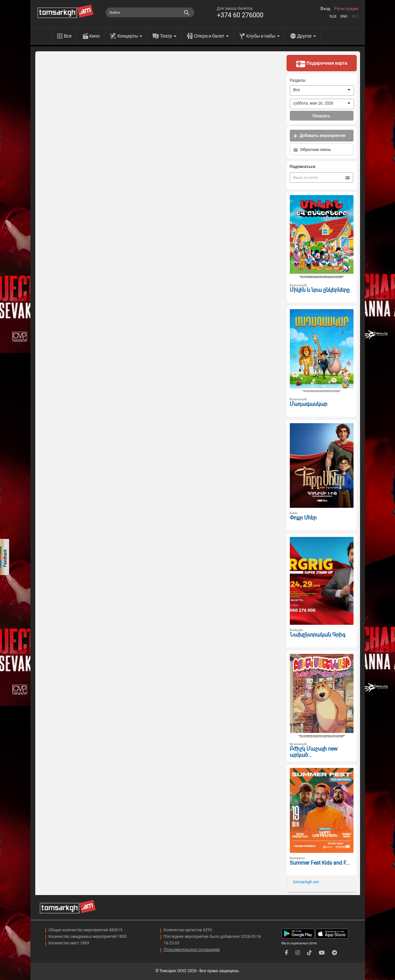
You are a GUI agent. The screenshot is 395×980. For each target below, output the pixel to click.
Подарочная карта (321, 64)
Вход (325, 9)
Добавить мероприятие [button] (319, 136)
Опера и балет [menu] (211, 36)
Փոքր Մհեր (303, 518)
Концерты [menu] (130, 36)
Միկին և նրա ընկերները (320, 290)
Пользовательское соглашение (192, 950)
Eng (344, 17)
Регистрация (346, 9)
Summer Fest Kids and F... (320, 863)
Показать (322, 116)
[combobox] (322, 91)
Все (68, 36)
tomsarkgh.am (306, 882)
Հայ (333, 17)
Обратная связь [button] (312, 150)
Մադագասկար (309, 404)
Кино (95, 36)
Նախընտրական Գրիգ (318, 635)
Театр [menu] (168, 36)
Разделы (298, 80)
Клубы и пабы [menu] (263, 36)
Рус (355, 17)
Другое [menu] (307, 36)
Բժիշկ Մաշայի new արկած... (314, 752)
